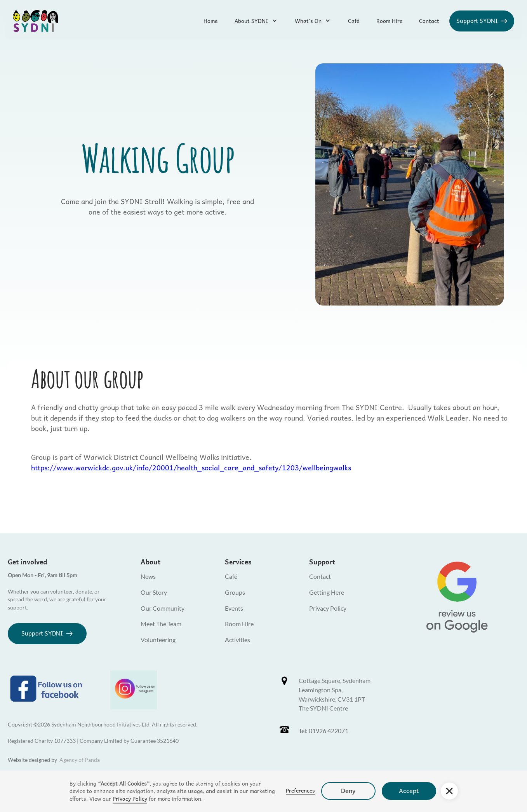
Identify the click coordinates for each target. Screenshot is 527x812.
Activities (237, 640)
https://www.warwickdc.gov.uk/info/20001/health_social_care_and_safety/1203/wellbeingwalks (191, 467)
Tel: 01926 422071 (324, 731)
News (148, 576)
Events (234, 608)
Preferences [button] (300, 791)
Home (210, 21)
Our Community (163, 608)
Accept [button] (409, 790)
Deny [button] (348, 790)
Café (354, 21)
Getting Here (327, 592)
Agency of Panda (80, 760)
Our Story (154, 592)
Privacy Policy (130, 798)
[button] (449, 791)
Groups (235, 592)
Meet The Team (161, 624)
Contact (429, 21)
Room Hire (389, 21)
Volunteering (158, 640)
